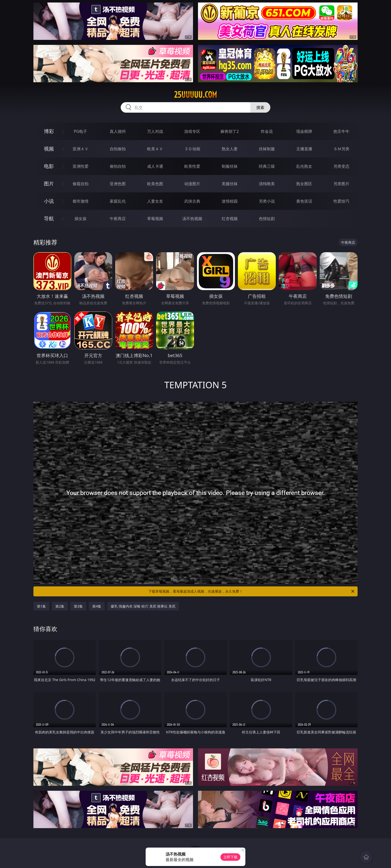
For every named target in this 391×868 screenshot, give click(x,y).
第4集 (97, 606)
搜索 (260, 107)
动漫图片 (192, 184)
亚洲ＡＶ (81, 149)
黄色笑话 (304, 201)
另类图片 (341, 184)
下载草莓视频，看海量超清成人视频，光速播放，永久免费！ (252, 591)
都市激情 (81, 201)
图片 (49, 184)
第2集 (60, 606)
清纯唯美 (267, 184)
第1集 (41, 606)
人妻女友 (155, 201)
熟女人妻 (230, 149)
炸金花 (267, 131)
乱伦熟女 (304, 166)
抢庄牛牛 (341, 131)
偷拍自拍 (118, 166)
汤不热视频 (192, 219)
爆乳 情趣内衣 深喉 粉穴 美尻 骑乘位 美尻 (143, 606)
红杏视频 (230, 219)
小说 (49, 201)
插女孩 (81, 219)
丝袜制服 (267, 149)
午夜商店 (118, 219)
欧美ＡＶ (155, 149)
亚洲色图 (118, 184)
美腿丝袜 (230, 184)
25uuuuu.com (195, 95)
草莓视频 (155, 219)
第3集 (78, 606)
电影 (49, 166)
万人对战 (155, 131)
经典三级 (267, 166)
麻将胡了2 (230, 131)
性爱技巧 (341, 201)
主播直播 (304, 149)
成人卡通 (155, 166)
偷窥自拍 (81, 184)
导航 (49, 218)
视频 (49, 149)
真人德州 (118, 131)
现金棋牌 (304, 131)
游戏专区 (192, 131)
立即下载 (230, 857)
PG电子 (80, 131)
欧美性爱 (192, 166)
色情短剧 (267, 219)
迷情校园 (230, 201)
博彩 (49, 131)
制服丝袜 (230, 166)
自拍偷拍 (118, 149)
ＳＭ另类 (341, 149)
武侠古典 (192, 201)
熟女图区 (304, 184)
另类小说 (267, 201)
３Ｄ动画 (192, 149)
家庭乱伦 (118, 201)
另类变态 (341, 166)
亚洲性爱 (81, 166)
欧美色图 (155, 184)
